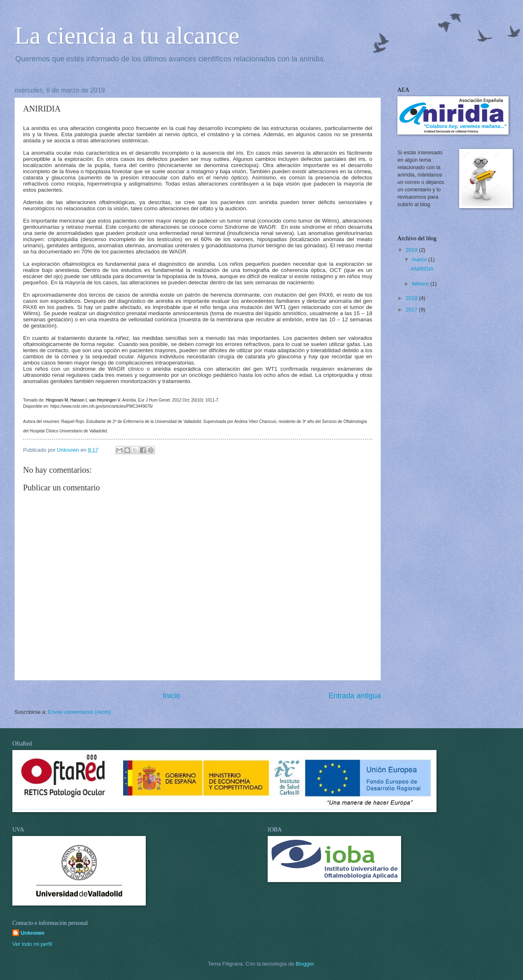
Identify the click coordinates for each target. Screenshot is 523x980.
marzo (420, 259)
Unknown (33, 933)
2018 (412, 298)
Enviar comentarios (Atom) (79, 712)
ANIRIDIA (422, 269)
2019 (412, 250)
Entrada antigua (355, 696)
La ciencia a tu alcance (127, 35)
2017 (412, 310)
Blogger (305, 964)
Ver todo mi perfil (32, 944)
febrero (421, 284)
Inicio (171, 696)
